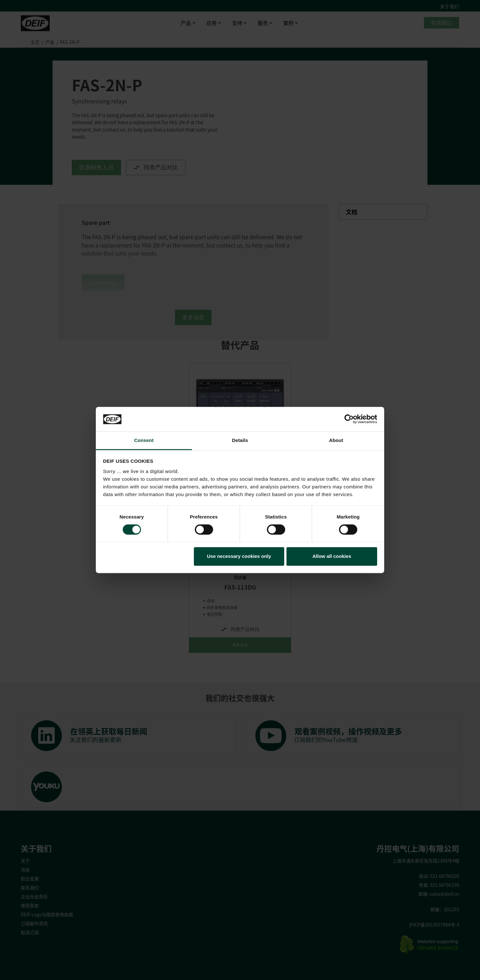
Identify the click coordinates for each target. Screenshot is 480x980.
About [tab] (336, 440)
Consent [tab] (144, 440)
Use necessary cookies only (239, 556)
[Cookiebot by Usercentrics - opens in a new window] (349, 419)
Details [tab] (240, 440)
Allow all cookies (332, 556)
